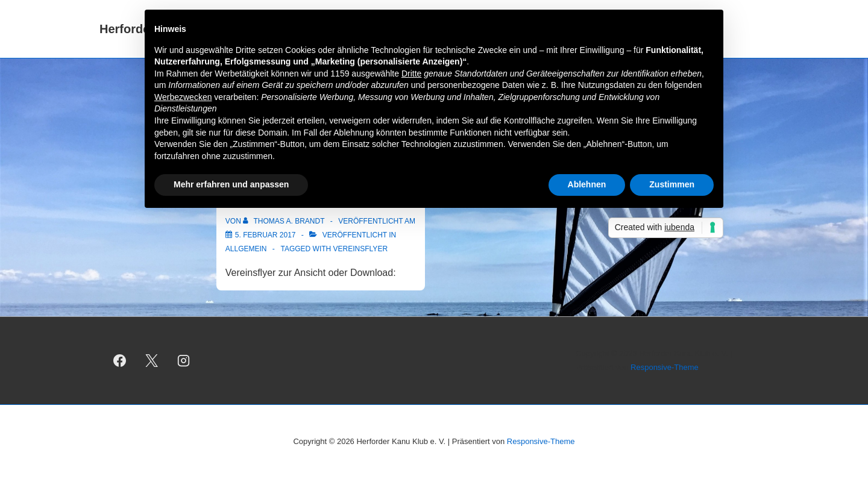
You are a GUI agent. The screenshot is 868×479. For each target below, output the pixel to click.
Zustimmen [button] (672, 184)
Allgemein (246, 249)
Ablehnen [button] (587, 184)
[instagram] (184, 361)
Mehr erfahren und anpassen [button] (231, 184)
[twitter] (152, 361)
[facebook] (120, 361)
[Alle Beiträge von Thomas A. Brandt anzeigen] (285, 221)
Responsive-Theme (665, 367)
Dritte (411, 74)
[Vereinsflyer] (266, 235)
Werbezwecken (183, 97)
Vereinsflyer (360, 249)
